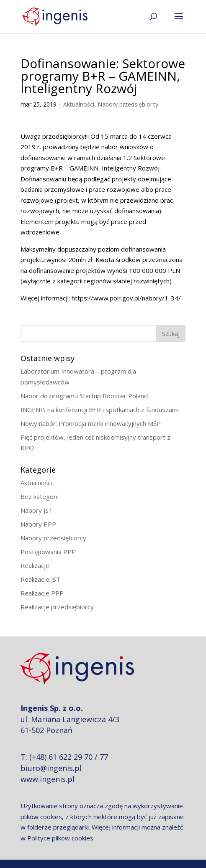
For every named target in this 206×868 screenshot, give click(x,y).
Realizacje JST (40, 579)
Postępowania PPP (48, 552)
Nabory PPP (38, 524)
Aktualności (79, 104)
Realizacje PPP (42, 593)
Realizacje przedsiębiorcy (57, 607)
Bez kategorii (40, 496)
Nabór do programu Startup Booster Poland (84, 396)
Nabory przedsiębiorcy (128, 104)
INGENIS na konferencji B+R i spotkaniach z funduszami (100, 410)
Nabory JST (37, 510)
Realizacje (35, 565)
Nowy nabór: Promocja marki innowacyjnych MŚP (91, 423)
